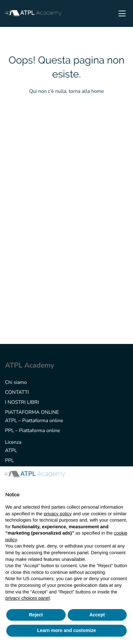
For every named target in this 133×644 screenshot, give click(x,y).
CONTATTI (17, 393)
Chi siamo (16, 383)
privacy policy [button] (58, 514)
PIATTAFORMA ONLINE (32, 412)
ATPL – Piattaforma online (34, 421)
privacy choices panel (28, 598)
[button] (124, 477)
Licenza (13, 442)
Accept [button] (97, 615)
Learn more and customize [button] (66, 630)
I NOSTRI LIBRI (22, 402)
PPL (9, 461)
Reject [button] (36, 615)
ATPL (11, 451)
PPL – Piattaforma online (33, 431)
